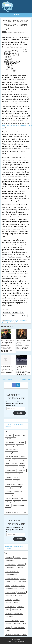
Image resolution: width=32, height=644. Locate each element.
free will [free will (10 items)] (14, 463)
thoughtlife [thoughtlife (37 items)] (17, 502)
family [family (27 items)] (8, 463)
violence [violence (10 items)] (8, 505)
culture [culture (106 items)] (23, 456)
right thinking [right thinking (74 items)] (9, 495)
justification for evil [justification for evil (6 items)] (11, 474)
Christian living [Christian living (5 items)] (10, 446)
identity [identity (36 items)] (22, 467)
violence (11, 322)
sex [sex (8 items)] (22, 498)
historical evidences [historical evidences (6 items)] (11, 467)
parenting (5, 322)
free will (12, 320)
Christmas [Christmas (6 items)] (20, 446)
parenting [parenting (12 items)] (21, 484)
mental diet (23, 320)
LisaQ (9, 32)
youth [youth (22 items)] (24, 512)
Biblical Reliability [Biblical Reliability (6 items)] (10, 442)
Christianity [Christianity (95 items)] (21, 442)
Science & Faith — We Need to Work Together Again (23, 342)
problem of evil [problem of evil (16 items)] (16, 488)
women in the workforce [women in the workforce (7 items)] (13, 512)
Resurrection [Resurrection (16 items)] (18, 491)
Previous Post (8, 380)
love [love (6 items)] (21, 474)
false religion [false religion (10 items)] (22, 460)
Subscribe (19, 413)
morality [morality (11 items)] (16, 481)
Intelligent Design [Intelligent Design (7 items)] (11, 470)
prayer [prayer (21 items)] (8, 488)
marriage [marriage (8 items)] (8, 477)
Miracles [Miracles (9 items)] (16, 477)
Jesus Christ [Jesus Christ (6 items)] (22, 470)
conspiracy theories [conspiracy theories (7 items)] (11, 453)
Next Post (26, 380)
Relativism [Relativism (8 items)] (9, 491)
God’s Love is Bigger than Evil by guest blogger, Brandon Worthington (7, 343)
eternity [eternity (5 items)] (8, 460)
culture (7, 320)
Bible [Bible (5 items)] (24, 435)
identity (17, 320)
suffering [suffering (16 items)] (8, 502)
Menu (16, 15)
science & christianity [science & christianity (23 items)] (12, 498)
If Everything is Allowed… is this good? (22, 368)
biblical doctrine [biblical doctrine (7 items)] (10, 439)
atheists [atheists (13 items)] (18, 435)
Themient (22, 641)
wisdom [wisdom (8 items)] (8, 509)
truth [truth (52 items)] (24, 502)
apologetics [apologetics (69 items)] (9, 435)
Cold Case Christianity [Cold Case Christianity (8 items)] (12, 449)
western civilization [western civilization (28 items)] (19, 505)
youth (16, 322)
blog (4, 32)
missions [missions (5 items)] (8, 481)
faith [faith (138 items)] (14, 460)
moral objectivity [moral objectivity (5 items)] (10, 484)
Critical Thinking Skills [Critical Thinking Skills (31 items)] (12, 456)
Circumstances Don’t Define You (7, 367)
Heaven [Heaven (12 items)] (22, 463)
